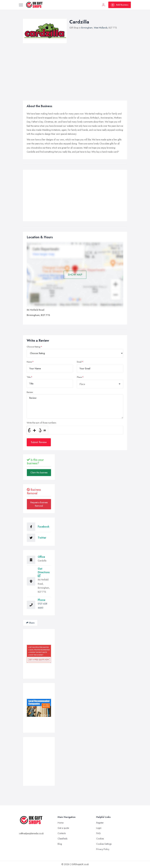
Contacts (62, 833)
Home (61, 823)
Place (79, 377)
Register (100, 823)
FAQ (98, 833)
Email (79, 362)
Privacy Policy (103, 849)
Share (30, 623)
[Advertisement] (75, 196)
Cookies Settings (104, 844)
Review (30, 392)
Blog (60, 844)
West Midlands (101, 28)
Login (99, 828)
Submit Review (39, 442)
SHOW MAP (75, 275)
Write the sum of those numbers (41, 423)
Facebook (44, 527)
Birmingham (87, 28)
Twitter (42, 538)
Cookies (100, 839)
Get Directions (44, 572)
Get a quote (63, 828)
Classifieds (62, 839)
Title (29, 377)
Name (29, 362)
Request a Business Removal (39, 504)
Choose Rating (33, 347)
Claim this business (39, 473)
